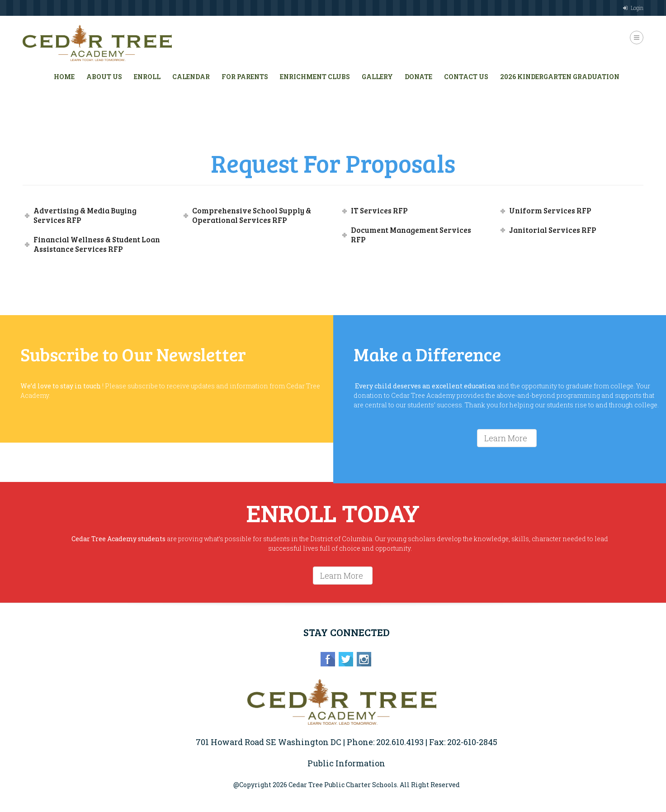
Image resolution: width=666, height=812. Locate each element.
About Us (104, 77)
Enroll (147, 77)
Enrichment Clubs (315, 77)
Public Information (346, 763)
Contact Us (466, 77)
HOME (64, 77)
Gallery (377, 77)
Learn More (506, 438)
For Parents (245, 77)
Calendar (191, 77)
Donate (418, 77)
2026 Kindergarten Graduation (560, 77)
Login (637, 8)
